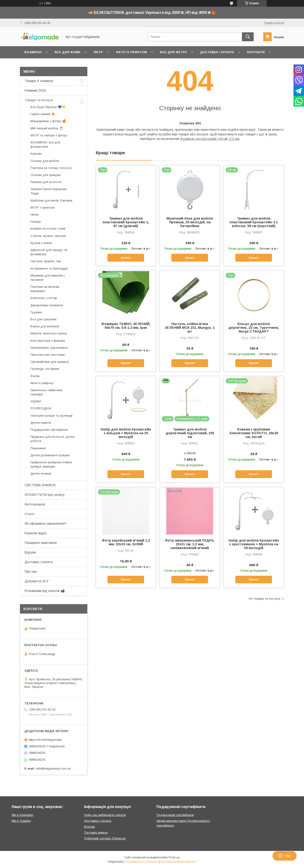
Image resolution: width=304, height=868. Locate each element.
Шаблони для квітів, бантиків (51, 200)
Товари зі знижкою (39, 81)
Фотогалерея (35, 504)
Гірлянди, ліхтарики (45, 369)
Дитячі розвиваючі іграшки (50, 455)
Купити (126, 258)
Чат (285, 856)
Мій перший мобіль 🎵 (47, 128)
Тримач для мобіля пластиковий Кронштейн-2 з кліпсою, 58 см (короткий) (254, 222)
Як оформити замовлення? (46, 524)
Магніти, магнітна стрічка (49, 333)
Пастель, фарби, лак (46, 261)
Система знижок (96, 832)
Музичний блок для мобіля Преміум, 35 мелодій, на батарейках (190, 222)
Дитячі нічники (41, 473)
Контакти (256, 52)
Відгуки (30, 552)
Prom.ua (174, 857)
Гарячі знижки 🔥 (43, 114)
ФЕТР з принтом (42, 208)
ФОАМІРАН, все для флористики (45, 144)
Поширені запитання (41, 543)
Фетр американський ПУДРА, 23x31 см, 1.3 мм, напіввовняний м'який (190, 544)
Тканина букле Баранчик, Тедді (49, 191)
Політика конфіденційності (178, 862)
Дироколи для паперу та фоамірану (49, 252)
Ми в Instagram (22, 815)
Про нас (31, 572)
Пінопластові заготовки (48, 355)
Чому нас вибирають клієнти (105, 815)
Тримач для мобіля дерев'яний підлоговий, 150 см (190, 433)
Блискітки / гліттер (44, 298)
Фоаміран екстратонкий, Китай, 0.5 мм (210, 139)
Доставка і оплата (217, 52)
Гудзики (36, 312)
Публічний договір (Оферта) (105, 838)
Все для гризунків (43, 319)
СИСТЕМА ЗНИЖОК (40, 485)
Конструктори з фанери (48, 341)
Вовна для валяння (45, 326)
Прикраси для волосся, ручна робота (52, 439)
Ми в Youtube (21, 821)
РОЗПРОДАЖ (41, 408)
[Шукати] (248, 37)
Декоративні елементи (47, 305)
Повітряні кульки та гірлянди (51, 416)
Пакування (38, 448)
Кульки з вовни (41, 243)
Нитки (35, 215)
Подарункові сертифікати (49, 430)
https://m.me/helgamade (45, 740)
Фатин (35, 376)
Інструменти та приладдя (49, 268)
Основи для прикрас (46, 175)
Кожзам (36, 154)
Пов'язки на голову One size (51, 168)
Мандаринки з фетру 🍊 (48, 121)
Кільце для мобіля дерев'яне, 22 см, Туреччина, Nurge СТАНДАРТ (254, 328)
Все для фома (67, 52)
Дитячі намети (41, 423)
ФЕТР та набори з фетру (49, 135)
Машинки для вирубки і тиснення (48, 278)
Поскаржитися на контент (142, 862)
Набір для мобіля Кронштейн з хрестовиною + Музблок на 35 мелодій (254, 544)
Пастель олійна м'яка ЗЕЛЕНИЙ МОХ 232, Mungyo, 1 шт (190, 328)
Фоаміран (33, 52)
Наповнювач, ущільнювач (49, 348)
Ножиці (36, 222)
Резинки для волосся (46, 182)
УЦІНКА (36, 401)
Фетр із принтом (131, 52)
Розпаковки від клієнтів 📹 (45, 591)
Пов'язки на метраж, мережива (45, 289)
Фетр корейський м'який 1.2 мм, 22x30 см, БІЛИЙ (126, 542)
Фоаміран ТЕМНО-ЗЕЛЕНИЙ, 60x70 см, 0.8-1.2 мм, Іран (126, 326)
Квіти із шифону (42, 383)
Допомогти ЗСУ (37, 581)
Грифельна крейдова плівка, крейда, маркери (51, 464)
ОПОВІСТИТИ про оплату (45, 495)
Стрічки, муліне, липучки (48, 236)
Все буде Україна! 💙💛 (48, 107)
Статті (30, 514)
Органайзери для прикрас (50, 362)
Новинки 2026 (35, 90)
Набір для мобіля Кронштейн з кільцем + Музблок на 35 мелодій (126, 433)
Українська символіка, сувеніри (47, 392)
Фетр (98, 52)
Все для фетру (173, 52)
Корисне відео (36, 533)
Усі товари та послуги (264, 599)
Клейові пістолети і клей (48, 229)
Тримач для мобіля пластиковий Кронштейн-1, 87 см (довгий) (126, 222)
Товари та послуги (39, 100)
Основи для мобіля (45, 161)
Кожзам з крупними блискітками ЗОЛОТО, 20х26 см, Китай (254, 433)
